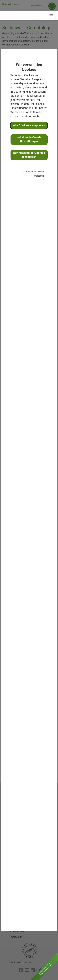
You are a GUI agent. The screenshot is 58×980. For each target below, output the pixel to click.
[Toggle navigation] (51, 16)
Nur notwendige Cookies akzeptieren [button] (29, 155)
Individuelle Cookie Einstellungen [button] (29, 139)
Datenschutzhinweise (34, 172)
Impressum (39, 176)
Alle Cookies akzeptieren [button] (29, 125)
